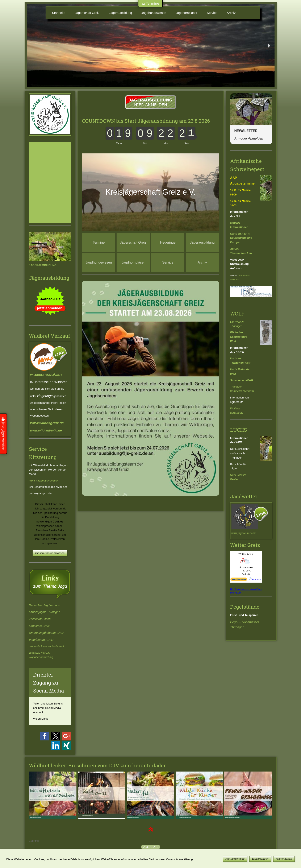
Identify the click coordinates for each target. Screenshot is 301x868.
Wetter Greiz (246, 554)
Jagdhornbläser (186, 13)
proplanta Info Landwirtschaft (47, 646)
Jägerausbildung (120, 13)
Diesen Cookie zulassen (50, 553)
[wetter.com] (239, 580)
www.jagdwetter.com (244, 533)
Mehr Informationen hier (43, 481)
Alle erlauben (284, 859)
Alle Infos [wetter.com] (255, 579)
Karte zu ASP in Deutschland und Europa (241, 238)
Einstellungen (260, 859)
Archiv (231, 13)
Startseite (59, 13)
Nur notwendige (235, 859)
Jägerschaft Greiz (87, 13)
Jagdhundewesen (154, 13)
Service (212, 13)
